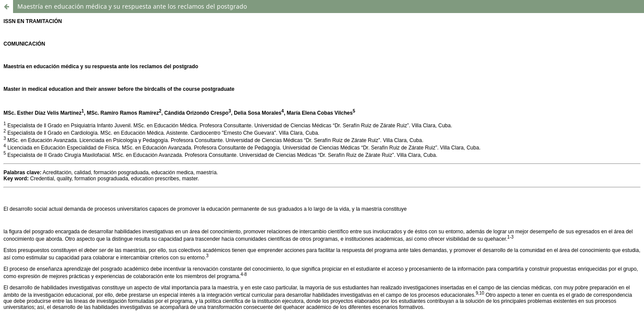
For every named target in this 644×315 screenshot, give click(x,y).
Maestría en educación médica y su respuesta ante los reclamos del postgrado (132, 6)
